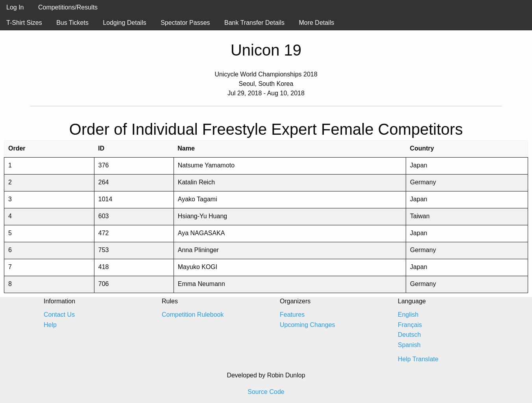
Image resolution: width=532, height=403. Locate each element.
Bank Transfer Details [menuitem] (254, 23)
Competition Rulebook (193, 315)
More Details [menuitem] (316, 23)
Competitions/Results (68, 7)
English (408, 315)
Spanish (409, 345)
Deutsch (409, 335)
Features (292, 315)
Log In (15, 7)
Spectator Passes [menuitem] (185, 23)
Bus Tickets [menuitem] (72, 23)
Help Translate (418, 359)
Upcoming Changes (308, 325)
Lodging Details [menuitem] (124, 23)
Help (50, 325)
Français (410, 325)
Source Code (266, 392)
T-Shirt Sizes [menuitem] (24, 23)
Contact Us (59, 315)
